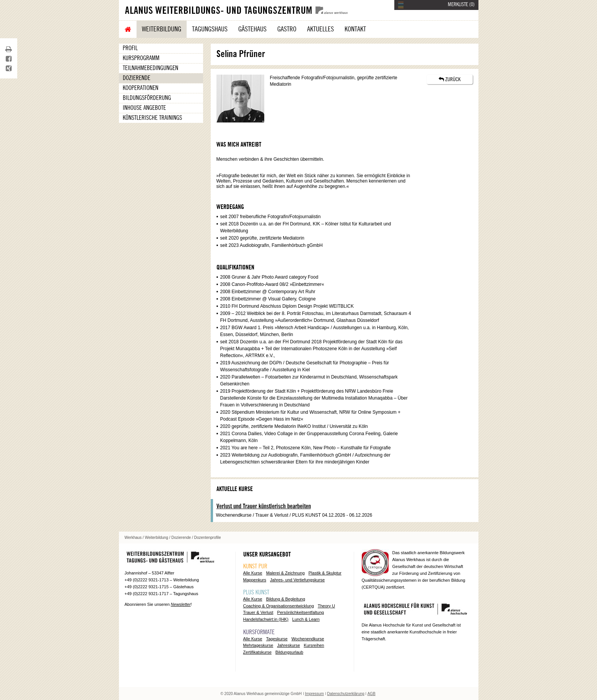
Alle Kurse (253, 573)
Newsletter (181, 604)
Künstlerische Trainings (152, 118)
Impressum (314, 694)
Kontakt (355, 29)
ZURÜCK (450, 79)
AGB (372, 694)
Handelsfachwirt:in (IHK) (266, 619)
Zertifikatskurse (258, 652)
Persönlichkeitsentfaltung (301, 612)
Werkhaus (133, 538)
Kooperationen (141, 88)
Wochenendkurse (308, 639)
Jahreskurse (288, 645)
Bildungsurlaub (289, 652)
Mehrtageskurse (258, 645)
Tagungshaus (210, 29)
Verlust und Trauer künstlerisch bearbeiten (264, 506)
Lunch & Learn (306, 619)
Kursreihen (314, 645)
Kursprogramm (141, 58)
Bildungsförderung (147, 98)
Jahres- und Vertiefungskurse (297, 580)
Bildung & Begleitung (286, 599)
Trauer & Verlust (258, 612)
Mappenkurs (255, 580)
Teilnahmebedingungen (150, 68)
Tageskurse (277, 639)
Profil (130, 48)
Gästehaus (252, 29)
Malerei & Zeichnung (285, 573)
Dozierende (137, 78)
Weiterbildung (162, 29)
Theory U (326, 606)
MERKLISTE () (461, 5)
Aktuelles (320, 29)
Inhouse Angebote (144, 108)
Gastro (287, 29)
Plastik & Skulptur (325, 573)
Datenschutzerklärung (346, 694)
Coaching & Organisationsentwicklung (279, 606)
